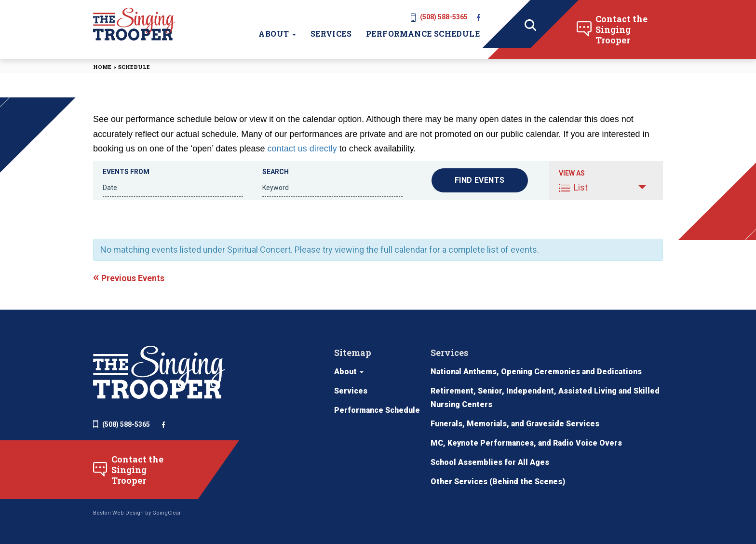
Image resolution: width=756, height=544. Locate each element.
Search (276, 172)
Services (331, 34)
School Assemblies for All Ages (490, 462)
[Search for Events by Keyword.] (332, 188)
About (277, 34)
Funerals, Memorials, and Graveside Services (515, 424)
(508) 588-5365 (439, 17)
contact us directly (302, 149)
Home (102, 67)
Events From (126, 172)
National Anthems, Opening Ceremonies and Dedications (536, 372)
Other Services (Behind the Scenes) (498, 482)
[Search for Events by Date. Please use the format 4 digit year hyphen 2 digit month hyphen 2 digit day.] (173, 188)
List (573, 187)
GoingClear (167, 513)
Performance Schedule (423, 34)
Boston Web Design (118, 513)
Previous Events (129, 278)
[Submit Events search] (480, 180)
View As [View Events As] (572, 173)
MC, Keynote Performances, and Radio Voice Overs (526, 443)
